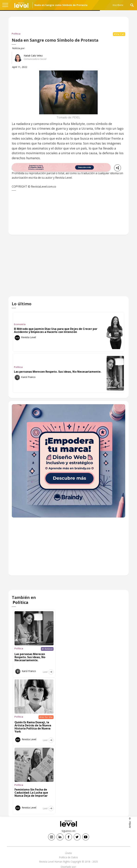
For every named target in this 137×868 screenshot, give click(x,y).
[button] (5, 5)
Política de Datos (68, 857)
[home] (21, 5)
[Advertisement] (68, 268)
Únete (68, 853)
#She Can (119, 34)
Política (16, 34)
